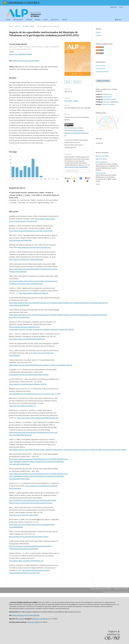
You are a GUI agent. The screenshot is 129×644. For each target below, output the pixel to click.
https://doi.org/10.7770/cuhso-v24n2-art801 (24, 515)
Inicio (11, 26)
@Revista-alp (107, 94)
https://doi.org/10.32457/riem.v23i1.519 (22, 406)
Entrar (121, 7)
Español (98, 35)
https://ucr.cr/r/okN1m (40, 619)
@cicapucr (107, 102)
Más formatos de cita (72, 171)
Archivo (38, 20)
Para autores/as (100, 69)
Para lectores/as (101, 66)
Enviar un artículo (103, 81)
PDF (69, 82)
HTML (78, 82)
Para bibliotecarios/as (102, 72)
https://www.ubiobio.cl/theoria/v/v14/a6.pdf (33, 293)
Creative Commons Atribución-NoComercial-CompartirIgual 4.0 (76, 133)
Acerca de (55, 20)
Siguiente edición (102, 159)
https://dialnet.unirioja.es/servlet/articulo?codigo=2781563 (29, 375)
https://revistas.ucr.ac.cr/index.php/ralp (26, 615)
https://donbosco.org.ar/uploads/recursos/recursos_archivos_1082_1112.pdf (35, 394)
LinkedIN (21, 619)
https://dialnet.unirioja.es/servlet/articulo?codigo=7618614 (29, 537)
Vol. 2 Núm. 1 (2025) (28, 26)
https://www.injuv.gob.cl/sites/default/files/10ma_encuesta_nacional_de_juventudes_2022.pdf (41, 365)
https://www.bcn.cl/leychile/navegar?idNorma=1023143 (28, 384)
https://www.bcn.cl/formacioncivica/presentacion (34, 247)
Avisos (46, 20)
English (98, 32)
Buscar (65, 20)
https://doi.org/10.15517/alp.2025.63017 (26, 61)
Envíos (8, 20)
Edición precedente (102, 156)
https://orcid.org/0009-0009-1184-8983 (21, 54)
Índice (98, 184)
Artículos (29, 20)
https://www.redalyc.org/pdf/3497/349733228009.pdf (27, 339)
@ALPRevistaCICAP (110, 99)
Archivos (17, 26)
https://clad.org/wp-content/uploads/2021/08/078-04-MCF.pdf (37, 418)
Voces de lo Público (109, 104)
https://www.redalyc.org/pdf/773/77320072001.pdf (26, 561)
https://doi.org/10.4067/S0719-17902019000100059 (26, 259)
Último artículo (101, 173)
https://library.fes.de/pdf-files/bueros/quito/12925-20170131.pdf (31, 231)
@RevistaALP (107, 97)
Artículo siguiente (102, 162)
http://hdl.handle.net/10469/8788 (20, 240)
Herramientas (18, 20)
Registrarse (114, 7)
